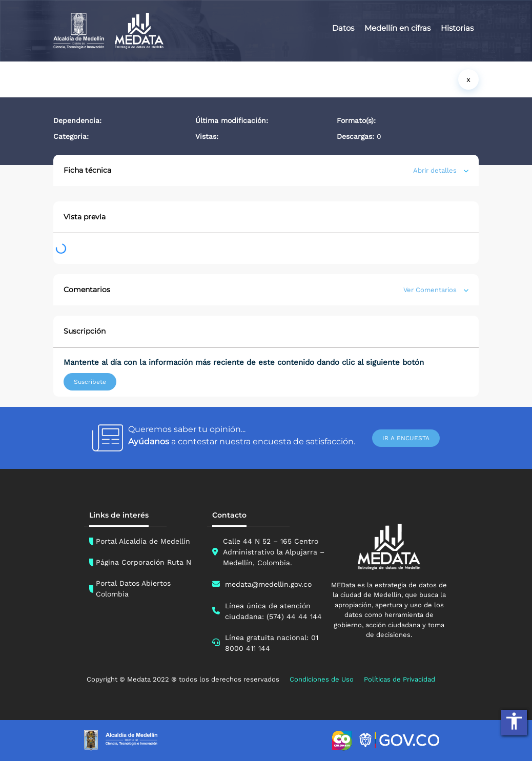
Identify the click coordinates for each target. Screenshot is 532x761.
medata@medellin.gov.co (268, 584)
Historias (457, 28)
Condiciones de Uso (322, 679)
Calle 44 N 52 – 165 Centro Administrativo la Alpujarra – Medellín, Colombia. (274, 552)
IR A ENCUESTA (406, 438)
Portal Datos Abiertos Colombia (133, 589)
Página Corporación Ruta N (144, 562)
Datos (343, 28)
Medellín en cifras (397, 28)
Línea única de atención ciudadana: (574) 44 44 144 (273, 611)
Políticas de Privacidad (400, 679)
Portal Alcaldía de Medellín (143, 541)
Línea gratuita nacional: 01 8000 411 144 (272, 643)
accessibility (514, 721)
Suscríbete (90, 382)
